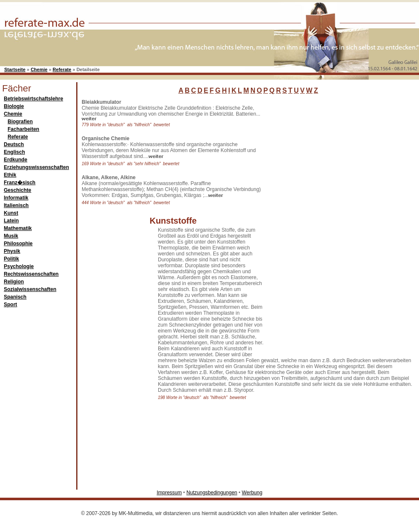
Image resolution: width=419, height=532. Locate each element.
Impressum (169, 493)
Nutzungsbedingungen (212, 493)
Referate (62, 69)
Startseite (15, 69)
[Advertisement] (296, 226)
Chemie (39, 69)
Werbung (252, 493)
